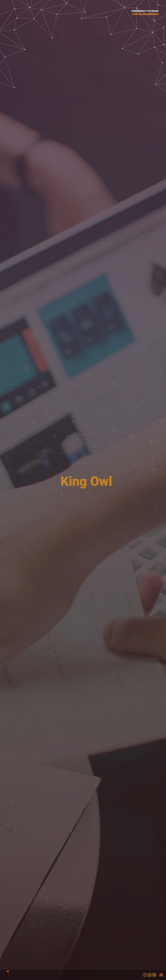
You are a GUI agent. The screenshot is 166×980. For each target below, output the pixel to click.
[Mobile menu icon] (161, 975)
